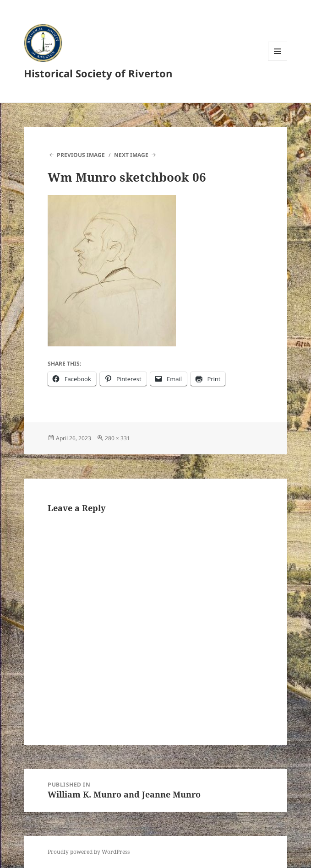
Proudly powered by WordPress (89, 852)
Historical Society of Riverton (98, 73)
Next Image (131, 155)
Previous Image (81, 155)
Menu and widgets (278, 61)
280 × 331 (117, 438)
